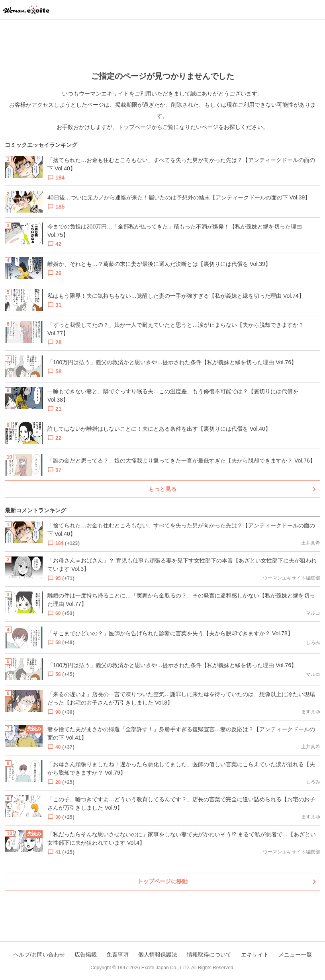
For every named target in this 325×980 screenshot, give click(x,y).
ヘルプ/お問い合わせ (39, 955)
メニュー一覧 (295, 955)
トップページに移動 (162, 881)
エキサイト (255, 955)
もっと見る (162, 489)
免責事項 (117, 955)
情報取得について (209, 955)
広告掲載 (86, 955)
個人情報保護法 (158, 955)
